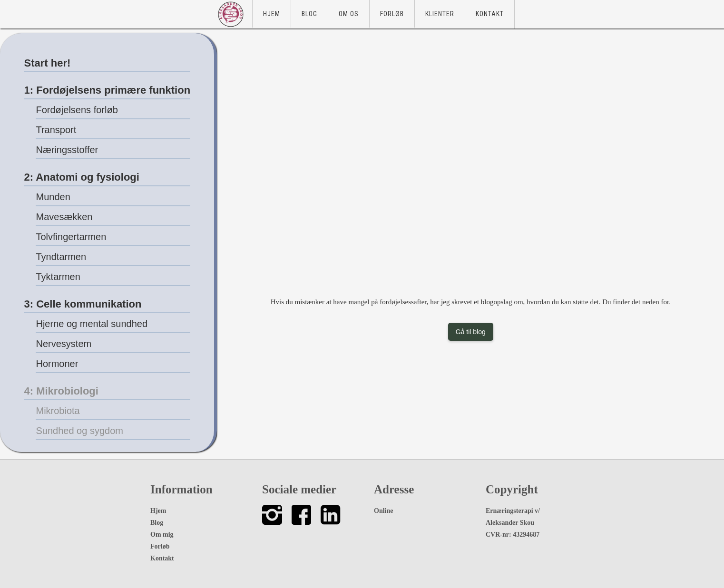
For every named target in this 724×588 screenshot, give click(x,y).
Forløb (392, 14)
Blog (309, 14)
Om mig (162, 535)
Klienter (440, 14)
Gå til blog (471, 332)
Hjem (272, 14)
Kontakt (490, 14)
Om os (349, 14)
